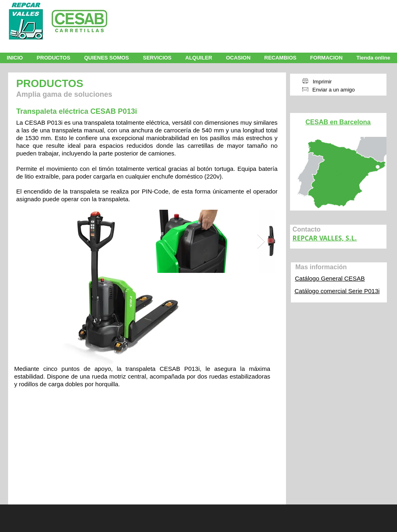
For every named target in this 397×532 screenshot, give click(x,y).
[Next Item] (261, 242)
